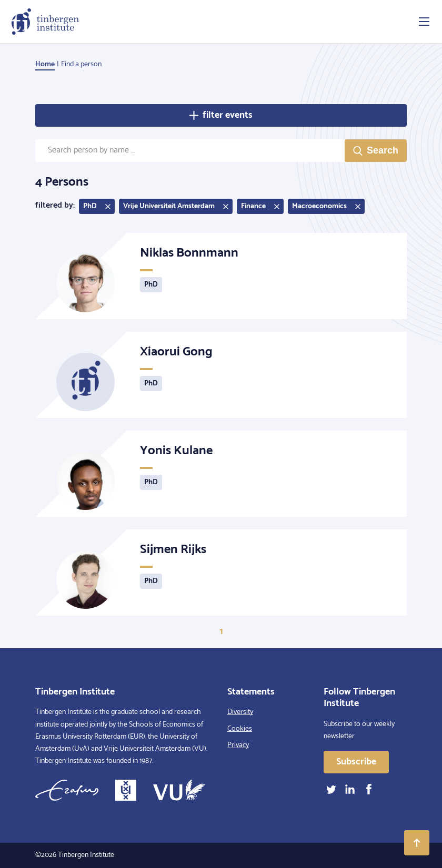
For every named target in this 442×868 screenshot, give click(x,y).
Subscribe (356, 762)
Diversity (240, 712)
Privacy (238, 745)
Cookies (240, 729)
